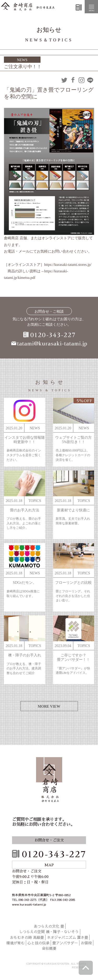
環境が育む (15, 943)
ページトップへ (86, 968)
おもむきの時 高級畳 (27, 937)
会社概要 (49, 948)
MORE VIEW (49, 706)
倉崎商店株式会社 (49, 780)
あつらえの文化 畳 (49, 926)
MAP (49, 865)
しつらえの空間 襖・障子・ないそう (49, 932)
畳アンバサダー (65, 943)
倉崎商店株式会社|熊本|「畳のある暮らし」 (28, 7)
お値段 (86, 943)
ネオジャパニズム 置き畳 (67, 937)
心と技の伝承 (38, 943)
